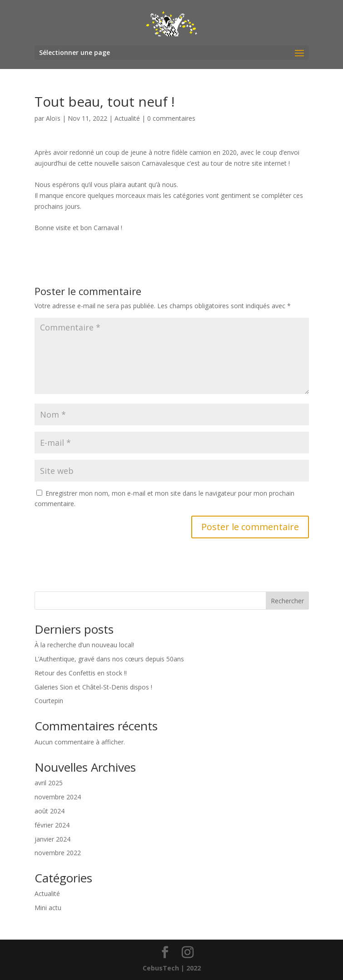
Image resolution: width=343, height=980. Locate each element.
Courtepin (49, 701)
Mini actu (48, 908)
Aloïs (53, 118)
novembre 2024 (58, 797)
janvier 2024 (52, 839)
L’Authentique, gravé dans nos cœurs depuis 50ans (109, 659)
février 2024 (52, 825)
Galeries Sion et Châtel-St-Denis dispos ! (93, 687)
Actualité (127, 118)
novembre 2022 (58, 853)
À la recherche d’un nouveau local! (84, 645)
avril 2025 (49, 783)
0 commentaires (171, 118)
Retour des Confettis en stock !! (81, 673)
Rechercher (287, 601)
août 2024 (50, 811)
